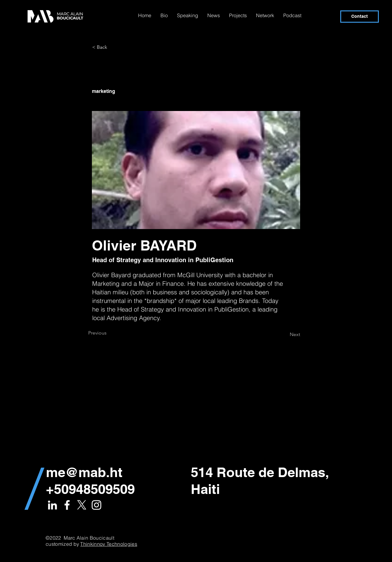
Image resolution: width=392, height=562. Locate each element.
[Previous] (108, 333)
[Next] (285, 335)
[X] (82, 505)
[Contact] (360, 17)
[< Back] (112, 47)
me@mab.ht (84, 472)
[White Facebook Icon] (67, 505)
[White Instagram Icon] (96, 505)
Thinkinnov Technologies (109, 544)
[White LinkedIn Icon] (52, 505)
